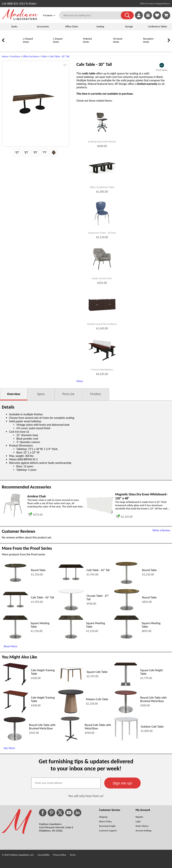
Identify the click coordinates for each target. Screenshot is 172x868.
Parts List (68, 394)
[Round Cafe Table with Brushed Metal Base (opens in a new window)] (126, 713)
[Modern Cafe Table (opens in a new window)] (71, 713)
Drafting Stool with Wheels (102, 142)
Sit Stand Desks (118, 40)
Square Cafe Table (97, 672)
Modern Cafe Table (97, 699)
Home (5, 56)
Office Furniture (31, 56)
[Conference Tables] (164, 47)
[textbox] (66, 783)
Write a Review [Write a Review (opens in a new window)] (161, 530)
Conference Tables (158, 27)
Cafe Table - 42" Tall (98, 570)
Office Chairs (72, 27)
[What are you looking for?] (92, 15)
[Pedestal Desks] (74, 47)
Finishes (95, 394)
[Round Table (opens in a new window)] (15, 582)
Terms (73, 855)
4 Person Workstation (102, 370)
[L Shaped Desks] (44, 47)
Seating (100, 27)
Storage (129, 27)
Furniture (15, 56)
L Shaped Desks (58, 40)
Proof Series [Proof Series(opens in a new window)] (162, 70)
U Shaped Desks (28, 40)
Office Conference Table (102, 187)
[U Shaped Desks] (14, 47)
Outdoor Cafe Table (152, 727)
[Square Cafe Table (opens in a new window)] (71, 681)
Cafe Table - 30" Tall (59, 56)
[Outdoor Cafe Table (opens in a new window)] (126, 741)
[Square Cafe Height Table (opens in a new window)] (126, 686)
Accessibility (44, 855)
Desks (14, 27)
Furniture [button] (49, 16)
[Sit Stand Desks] (104, 47)
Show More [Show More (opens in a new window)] (10, 646)
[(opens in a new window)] (162, 65)
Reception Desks (148, 40)
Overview (14, 394)
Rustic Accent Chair (102, 279)
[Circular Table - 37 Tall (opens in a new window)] (71, 611)
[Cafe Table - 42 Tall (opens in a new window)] (71, 580)
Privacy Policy (60, 855)
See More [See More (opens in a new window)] (9, 748)
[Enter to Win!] (148, 18)
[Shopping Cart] (166, 15)
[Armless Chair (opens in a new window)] (13, 517)
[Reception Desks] (134, 47)
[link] (166, 15)
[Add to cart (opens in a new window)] (35, 514)
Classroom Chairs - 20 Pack (102, 233)
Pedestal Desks (87, 40)
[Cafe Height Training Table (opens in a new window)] (15, 686)
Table (44, 56)
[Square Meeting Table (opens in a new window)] (15, 639)
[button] (127, 15)
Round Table (38, 570)
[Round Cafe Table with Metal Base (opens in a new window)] (70, 741)
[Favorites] (157, 18)
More (80, 381)
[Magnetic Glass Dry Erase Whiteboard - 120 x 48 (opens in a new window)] (100, 513)
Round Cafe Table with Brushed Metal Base (154, 699)
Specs (41, 394)
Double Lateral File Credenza (102, 324)
